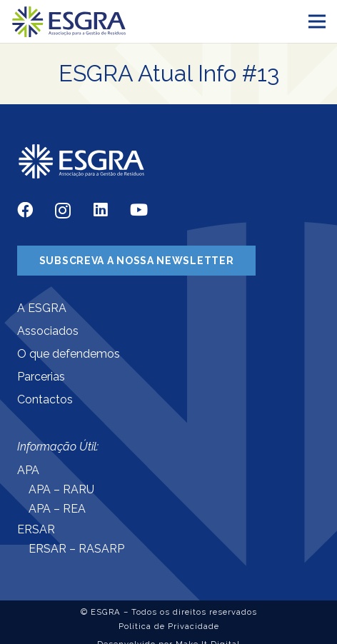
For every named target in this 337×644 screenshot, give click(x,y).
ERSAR (36, 529)
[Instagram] (63, 211)
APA (28, 470)
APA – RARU (61, 489)
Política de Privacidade (169, 626)
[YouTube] (139, 210)
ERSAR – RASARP (76, 549)
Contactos (45, 399)
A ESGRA (42, 308)
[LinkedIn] (101, 210)
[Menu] (317, 21)
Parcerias (41, 377)
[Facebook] (25, 210)
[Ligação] (69, 22)
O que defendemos (69, 354)
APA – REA (57, 509)
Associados (48, 331)
